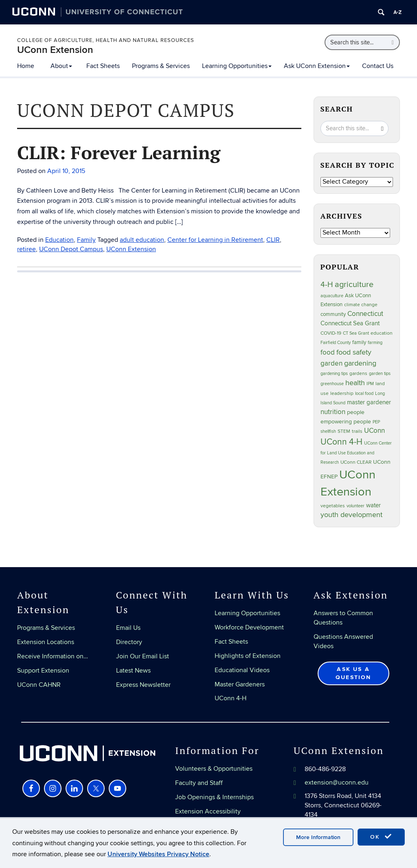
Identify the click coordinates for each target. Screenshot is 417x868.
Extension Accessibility (208, 811)
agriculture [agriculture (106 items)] (354, 285)
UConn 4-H (230, 698)
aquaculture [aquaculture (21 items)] (332, 296)
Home (26, 66)
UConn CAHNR (39, 685)
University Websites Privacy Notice (158, 854)
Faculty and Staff (199, 783)
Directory (129, 642)
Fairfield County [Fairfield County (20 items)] (336, 343)
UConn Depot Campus (71, 249)
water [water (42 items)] (373, 505)
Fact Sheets (103, 66)
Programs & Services (161, 66)
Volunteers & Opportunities (214, 769)
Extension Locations (46, 642)
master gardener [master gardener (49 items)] (369, 402)
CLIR (273, 240)
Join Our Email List (143, 656)
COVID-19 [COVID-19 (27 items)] (331, 333)
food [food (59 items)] (328, 353)
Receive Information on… (53, 656)
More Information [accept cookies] (318, 837)
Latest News (133, 671)
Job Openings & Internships (214, 797)
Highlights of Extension (248, 656)
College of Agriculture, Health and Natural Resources (106, 40)
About (61, 66)
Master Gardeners (240, 684)
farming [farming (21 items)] (375, 343)
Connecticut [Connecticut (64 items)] (365, 314)
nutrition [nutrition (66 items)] (333, 412)
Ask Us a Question (353, 673)
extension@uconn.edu (337, 783)
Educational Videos (242, 670)
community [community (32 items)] (333, 314)
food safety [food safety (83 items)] (354, 352)
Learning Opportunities (237, 66)
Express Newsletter (143, 685)
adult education (142, 240)
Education (59, 240)
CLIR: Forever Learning (119, 152)
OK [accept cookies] (381, 837)
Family (86, 240)
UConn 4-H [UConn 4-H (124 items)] (341, 442)
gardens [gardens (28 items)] (358, 374)
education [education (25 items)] (382, 333)
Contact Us (378, 66)
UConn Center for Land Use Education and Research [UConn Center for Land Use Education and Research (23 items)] (356, 453)
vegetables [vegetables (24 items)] (333, 506)
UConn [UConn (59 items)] (374, 431)
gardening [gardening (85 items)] (360, 363)
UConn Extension (55, 50)
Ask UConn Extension (317, 66)
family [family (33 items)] (359, 342)
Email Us (128, 628)
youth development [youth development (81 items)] (351, 515)
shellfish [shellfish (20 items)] (328, 431)
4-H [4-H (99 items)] (327, 285)
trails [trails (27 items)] (357, 431)
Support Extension (43, 671)
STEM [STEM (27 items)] (344, 431)
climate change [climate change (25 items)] (361, 305)
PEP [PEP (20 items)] (376, 422)
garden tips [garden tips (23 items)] (380, 374)
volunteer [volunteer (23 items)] (356, 506)
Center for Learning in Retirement (215, 240)
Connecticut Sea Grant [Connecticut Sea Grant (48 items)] (350, 323)
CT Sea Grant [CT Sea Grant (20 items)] (356, 333)
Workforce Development (249, 627)
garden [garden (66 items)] (331, 363)
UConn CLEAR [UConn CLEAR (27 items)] (356, 462)
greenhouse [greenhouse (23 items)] (332, 384)
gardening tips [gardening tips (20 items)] (334, 374)
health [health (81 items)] (355, 383)
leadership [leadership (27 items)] (342, 393)
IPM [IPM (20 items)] (370, 384)
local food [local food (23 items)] (364, 393)
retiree (26, 249)
